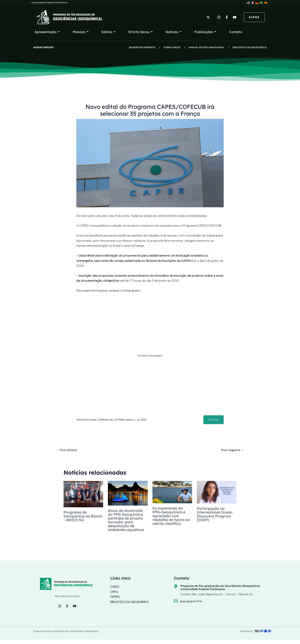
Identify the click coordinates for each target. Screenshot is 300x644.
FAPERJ (115, 601)
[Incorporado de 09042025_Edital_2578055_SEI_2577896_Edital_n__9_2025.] (150, 355)
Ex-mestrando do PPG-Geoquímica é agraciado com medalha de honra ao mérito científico (171, 516)
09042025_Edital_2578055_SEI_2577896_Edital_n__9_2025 (113, 420)
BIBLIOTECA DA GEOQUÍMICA (250, 47)
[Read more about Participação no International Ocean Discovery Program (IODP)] (217, 493)
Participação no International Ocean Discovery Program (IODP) (216, 515)
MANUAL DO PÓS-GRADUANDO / (211, 47)
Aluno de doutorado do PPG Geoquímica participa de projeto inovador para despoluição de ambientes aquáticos (127, 522)
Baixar (213, 420)
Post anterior (67, 450)
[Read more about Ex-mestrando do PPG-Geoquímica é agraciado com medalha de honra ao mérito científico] (172, 493)
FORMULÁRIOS (172, 47)
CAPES (115, 591)
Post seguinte (232, 450)
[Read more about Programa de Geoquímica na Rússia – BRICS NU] (83, 495)
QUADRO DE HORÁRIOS (142, 47)
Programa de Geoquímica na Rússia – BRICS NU (82, 517)
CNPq (114, 596)
